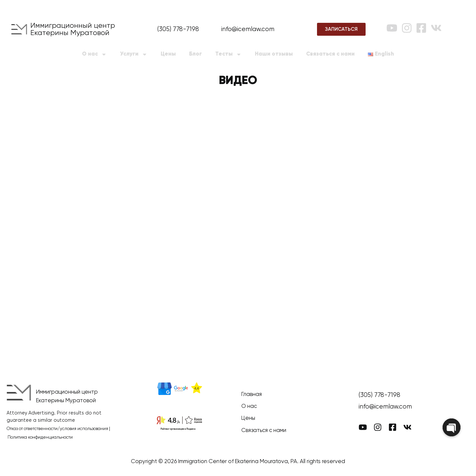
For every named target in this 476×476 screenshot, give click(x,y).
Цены (168, 54)
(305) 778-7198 (178, 29)
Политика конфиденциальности (40, 437)
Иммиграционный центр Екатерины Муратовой (73, 29)
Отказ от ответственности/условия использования (57, 429)
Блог (196, 54)
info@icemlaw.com (248, 29)
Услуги (134, 54)
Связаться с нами (330, 54)
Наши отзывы (274, 54)
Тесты (228, 54)
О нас (94, 54)
